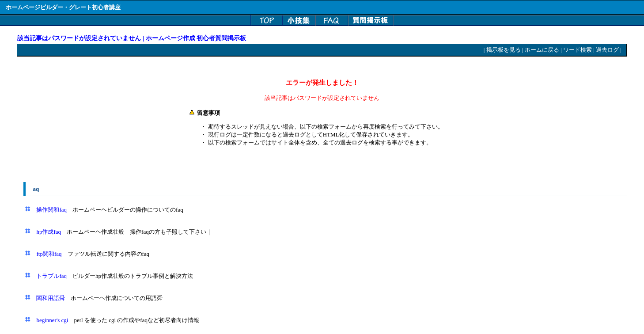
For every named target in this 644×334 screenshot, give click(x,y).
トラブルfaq (51, 276)
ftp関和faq (49, 254)
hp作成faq (49, 232)
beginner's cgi (52, 320)
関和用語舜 (51, 298)
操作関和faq (51, 210)
